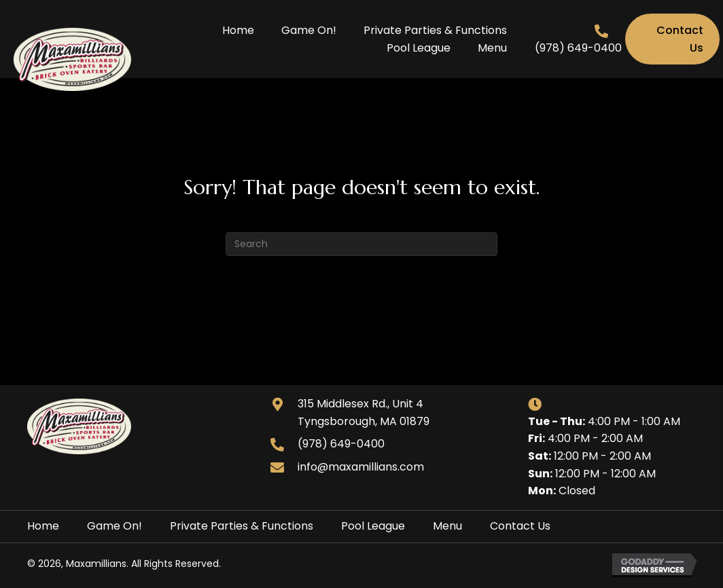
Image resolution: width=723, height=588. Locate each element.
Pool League (373, 526)
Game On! (114, 526)
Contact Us (520, 526)
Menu (447, 526)
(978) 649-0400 (578, 48)
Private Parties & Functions (242, 526)
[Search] (361, 244)
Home (43, 526)
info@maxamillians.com (361, 467)
